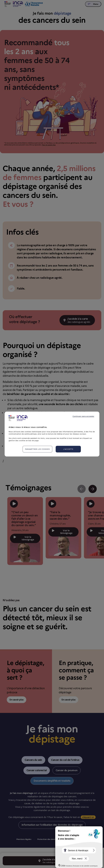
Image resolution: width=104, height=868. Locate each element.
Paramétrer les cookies (37, 449)
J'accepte (68, 449)
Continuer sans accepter (83, 416)
